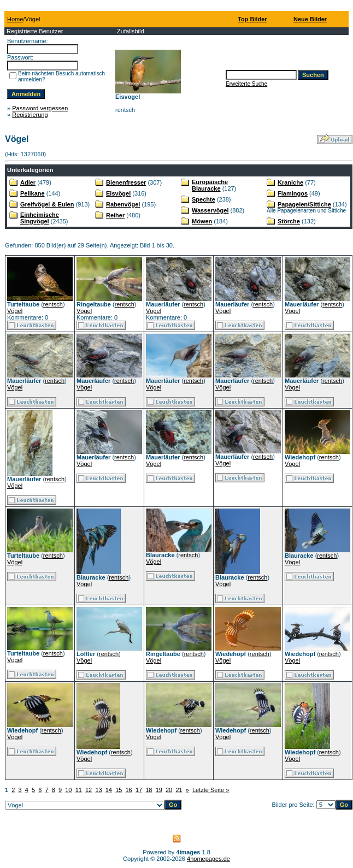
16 (129, 790)
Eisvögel (118, 193)
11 (79, 790)
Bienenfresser (126, 182)
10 (68, 790)
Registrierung (30, 115)
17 (139, 790)
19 (159, 790)
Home (15, 19)
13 (98, 790)
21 (179, 790)
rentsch (53, 304)
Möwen (202, 221)
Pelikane (33, 193)
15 (119, 790)
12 (89, 790)
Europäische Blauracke (210, 185)
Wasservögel (210, 210)
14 (109, 790)
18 (149, 790)
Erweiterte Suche (246, 84)
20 (169, 790)
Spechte (204, 199)
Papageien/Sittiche (304, 204)
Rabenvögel (123, 204)
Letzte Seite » (211, 790)
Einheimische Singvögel (40, 218)
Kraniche (290, 182)
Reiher (115, 215)
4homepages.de (208, 859)
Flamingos (293, 193)
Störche (289, 221)
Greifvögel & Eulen (47, 204)
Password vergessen (40, 108)
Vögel (15, 311)
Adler (28, 182)
